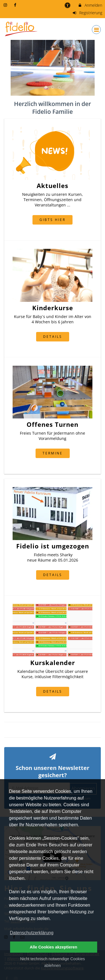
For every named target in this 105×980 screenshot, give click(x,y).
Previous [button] (11, 68)
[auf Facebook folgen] (16, 5)
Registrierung (87, 13)
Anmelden (90, 5)
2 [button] (53, 88)
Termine (53, 453)
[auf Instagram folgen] (6, 5)
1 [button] (46, 88)
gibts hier (53, 220)
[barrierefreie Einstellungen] (68, 5)
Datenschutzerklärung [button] (32, 933)
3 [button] (60, 88)
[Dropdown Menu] (96, 30)
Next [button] (94, 68)
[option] (53, 68)
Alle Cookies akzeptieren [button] (53, 947)
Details (53, 336)
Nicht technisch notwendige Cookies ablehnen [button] (53, 962)
